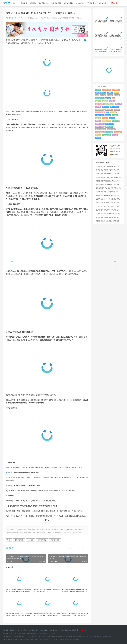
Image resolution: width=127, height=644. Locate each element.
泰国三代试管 (115, 107)
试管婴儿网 (9, 3)
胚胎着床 (108, 115)
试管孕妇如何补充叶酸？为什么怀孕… (108, 199)
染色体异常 (106, 107)
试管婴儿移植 (99, 132)
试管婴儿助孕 (55, 540)
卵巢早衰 (117, 95)
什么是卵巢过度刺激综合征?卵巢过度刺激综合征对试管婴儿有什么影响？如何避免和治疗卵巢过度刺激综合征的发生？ (116, 51)
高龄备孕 (115, 135)
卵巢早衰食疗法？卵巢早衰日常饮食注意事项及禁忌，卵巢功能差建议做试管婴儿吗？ (116, 21)
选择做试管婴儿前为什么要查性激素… (108, 174)
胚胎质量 (98, 118)
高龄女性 (98, 138)
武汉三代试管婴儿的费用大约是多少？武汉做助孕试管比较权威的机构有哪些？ (19, 590)
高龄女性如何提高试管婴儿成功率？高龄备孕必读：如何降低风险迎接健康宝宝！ (101, 21)
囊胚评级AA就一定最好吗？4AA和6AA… (109, 177)
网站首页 (24, 3)
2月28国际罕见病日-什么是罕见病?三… (109, 188)
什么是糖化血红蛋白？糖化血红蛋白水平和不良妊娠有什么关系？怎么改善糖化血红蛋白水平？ (116, 36)
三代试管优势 (106, 90)
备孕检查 (112, 101)
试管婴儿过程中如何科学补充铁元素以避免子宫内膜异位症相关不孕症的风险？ (75, 615)
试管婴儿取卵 (99, 124)
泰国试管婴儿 (99, 110)
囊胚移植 (108, 98)
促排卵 (117, 93)
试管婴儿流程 (111, 129)
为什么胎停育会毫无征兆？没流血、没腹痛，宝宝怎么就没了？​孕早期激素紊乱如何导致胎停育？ (47, 615)
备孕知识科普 (19, 540)
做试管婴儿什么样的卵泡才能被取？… (108, 217)
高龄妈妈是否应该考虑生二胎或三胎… (108, 184)
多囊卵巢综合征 (109, 104)
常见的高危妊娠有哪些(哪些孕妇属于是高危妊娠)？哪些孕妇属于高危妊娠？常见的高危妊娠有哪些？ (74, 591)
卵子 (97, 95)
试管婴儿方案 (109, 127)
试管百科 (33, 3)
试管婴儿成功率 (109, 124)
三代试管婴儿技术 (101, 93)
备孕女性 (105, 101)
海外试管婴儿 (103, 3)
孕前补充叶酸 (42, 540)
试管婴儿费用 (109, 132)
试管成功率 (80, 3)
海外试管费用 (56, 3)
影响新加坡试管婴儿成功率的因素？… (108, 170)
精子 (108, 112)
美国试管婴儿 (99, 115)
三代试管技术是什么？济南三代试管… (108, 206)
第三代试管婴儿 (100, 112)
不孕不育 (37, 18)
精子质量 (113, 112)
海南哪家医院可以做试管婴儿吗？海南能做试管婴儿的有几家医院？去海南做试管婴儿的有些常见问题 (101, 51)
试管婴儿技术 (99, 127)
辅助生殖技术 (106, 135)
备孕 (113, 98)
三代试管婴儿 (91, 3)
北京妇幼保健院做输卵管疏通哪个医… (108, 166)
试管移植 (98, 135)
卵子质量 (103, 95)
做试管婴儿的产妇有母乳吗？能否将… (108, 210)
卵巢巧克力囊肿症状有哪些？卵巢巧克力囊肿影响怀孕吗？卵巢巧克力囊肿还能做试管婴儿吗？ (101, 36)
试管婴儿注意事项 (101, 129)
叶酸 (84, 40)
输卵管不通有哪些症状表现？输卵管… (108, 195)
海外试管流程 (44, 3)
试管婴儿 (98, 121)
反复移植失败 (99, 98)
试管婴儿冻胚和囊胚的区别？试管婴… (108, 221)
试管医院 (112, 118)
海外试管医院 (68, 3)
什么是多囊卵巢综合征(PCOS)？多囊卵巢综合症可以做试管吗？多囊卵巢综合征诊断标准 (19, 615)
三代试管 (98, 90)
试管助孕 (105, 118)
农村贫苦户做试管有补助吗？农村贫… (108, 203)
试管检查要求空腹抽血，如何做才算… (108, 181)
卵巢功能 (110, 95)
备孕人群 (98, 101)
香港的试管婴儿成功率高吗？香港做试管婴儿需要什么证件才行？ (47, 590)
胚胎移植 (115, 115)
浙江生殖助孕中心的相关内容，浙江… (108, 192)
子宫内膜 (98, 107)
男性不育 (117, 110)
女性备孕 (30, 540)
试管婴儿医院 (116, 121)
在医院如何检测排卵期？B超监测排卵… (109, 214)
